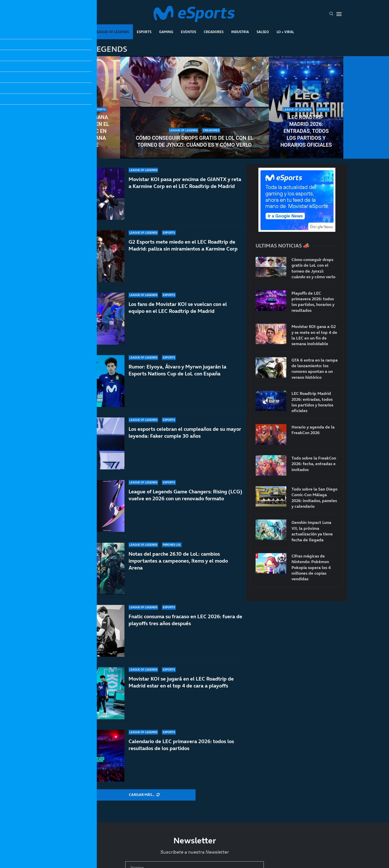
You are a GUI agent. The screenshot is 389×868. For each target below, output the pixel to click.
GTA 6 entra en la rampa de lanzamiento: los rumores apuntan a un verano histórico (315, 369)
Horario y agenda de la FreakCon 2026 (313, 430)
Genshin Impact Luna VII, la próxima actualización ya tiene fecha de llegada (312, 531)
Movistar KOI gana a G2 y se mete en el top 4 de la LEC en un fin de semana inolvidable (83, 131)
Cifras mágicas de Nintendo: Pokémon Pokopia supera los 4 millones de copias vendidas (311, 567)
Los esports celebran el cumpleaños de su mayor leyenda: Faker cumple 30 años (185, 432)
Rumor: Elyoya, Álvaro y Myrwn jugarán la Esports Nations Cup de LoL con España (177, 370)
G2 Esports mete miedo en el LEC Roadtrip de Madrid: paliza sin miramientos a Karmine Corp (183, 245)
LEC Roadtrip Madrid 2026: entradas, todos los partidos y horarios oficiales (306, 131)
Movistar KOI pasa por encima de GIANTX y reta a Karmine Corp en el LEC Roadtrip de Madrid (185, 183)
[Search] (331, 14)
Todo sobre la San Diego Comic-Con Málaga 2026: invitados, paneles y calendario (314, 498)
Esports (144, 32)
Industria (240, 32)
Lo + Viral (285, 32)
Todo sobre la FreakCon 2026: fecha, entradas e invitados (314, 464)
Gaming (166, 32)
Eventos (188, 32)
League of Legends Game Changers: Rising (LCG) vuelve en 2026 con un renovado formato (185, 495)
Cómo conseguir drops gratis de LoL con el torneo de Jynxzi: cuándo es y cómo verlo (194, 141)
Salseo (263, 32)
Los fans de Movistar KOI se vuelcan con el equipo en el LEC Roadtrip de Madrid (178, 308)
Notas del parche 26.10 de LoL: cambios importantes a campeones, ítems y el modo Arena (178, 563)
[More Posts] (144, 795)
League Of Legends (112, 32)
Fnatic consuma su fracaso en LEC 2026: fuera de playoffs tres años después (185, 628)
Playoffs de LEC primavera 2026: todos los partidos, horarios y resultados (313, 302)
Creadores (214, 32)
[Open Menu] (339, 14)
